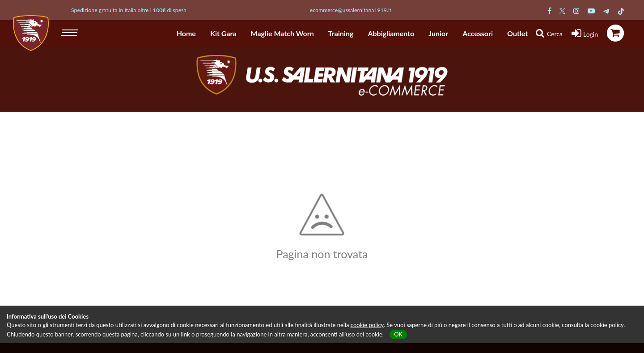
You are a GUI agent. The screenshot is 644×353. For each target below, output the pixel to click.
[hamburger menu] (70, 31)
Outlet (517, 33)
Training (341, 33)
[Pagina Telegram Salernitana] (606, 11)
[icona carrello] (615, 33)
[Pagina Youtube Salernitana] (591, 11)
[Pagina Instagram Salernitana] (576, 11)
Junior (438, 33)
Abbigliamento (391, 33)
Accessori (478, 33)
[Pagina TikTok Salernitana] (621, 11)
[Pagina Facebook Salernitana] (549, 11)
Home (186, 33)
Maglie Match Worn (282, 33)
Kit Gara (223, 33)
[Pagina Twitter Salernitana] (562, 11)
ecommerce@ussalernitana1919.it (351, 10)
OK (398, 334)
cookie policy (367, 325)
